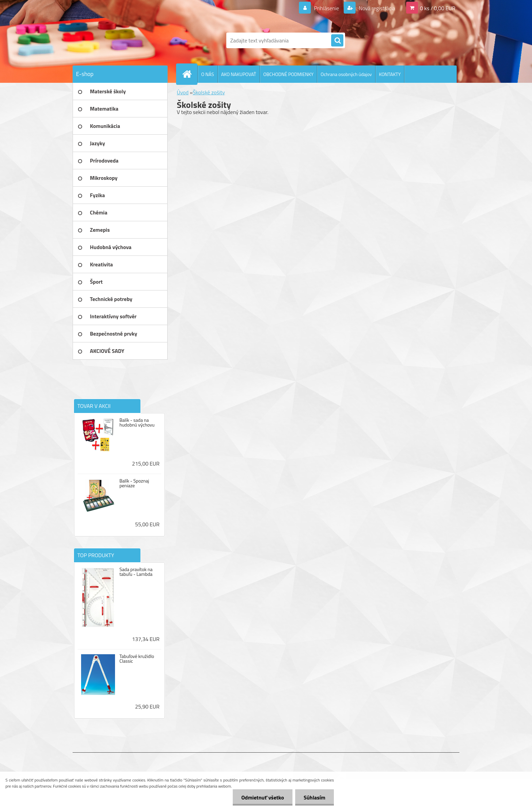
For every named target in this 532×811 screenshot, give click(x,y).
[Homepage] (190, 74)
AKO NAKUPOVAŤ (239, 74)
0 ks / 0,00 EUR (438, 8)
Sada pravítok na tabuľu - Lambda (136, 572)
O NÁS (208, 74)
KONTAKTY (390, 74)
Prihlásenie (327, 8)
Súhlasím (315, 797)
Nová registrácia (376, 8)
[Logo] (119, 40)
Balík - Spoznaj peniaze (134, 483)
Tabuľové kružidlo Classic (137, 659)
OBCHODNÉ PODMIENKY (288, 74)
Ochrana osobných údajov (346, 74)
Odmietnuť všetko (263, 797)
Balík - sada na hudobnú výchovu (137, 422)
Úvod (183, 92)
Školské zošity (209, 92)
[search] (337, 41)
